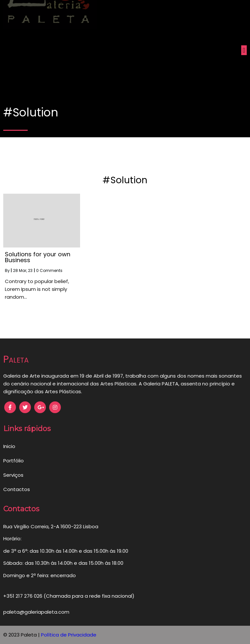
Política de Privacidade (69, 635)
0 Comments (49, 270)
